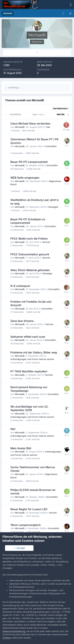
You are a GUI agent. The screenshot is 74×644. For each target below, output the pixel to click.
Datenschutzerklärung (14, 631)
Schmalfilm (51, 146)
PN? (13, 429)
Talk (48, 127)
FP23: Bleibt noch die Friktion (29, 239)
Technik (46, 242)
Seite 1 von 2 (39, 114)
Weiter (61, 114)
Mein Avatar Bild (21, 448)
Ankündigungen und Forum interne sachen (32, 359)
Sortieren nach (61, 109)
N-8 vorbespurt (20, 286)
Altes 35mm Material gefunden (30, 270)
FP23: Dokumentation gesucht (30, 254)
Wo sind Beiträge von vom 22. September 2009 (29, 408)
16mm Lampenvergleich (26, 525)
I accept (19, 548)
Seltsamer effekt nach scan (28, 337)
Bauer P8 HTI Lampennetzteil (29, 162)
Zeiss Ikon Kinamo (22, 321)
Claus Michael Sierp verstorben (30, 124)
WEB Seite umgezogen (25, 178)
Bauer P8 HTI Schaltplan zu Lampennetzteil (28, 221)
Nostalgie (53, 207)
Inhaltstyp (13, 87)
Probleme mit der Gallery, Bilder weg (34, 352)
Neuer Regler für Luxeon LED (29, 509)
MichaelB (20, 127)
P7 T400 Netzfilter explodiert (29, 371)
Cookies (7, 638)
